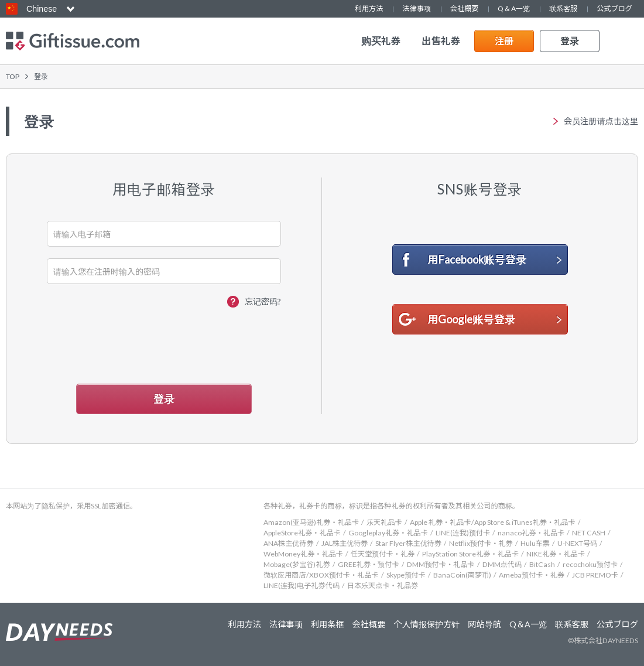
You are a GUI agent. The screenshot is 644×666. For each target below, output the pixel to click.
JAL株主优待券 (345, 543)
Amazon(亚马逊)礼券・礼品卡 (311, 522)
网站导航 (484, 624)
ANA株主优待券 (289, 543)
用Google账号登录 (472, 319)
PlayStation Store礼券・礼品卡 (470, 554)
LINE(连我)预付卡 (463, 533)
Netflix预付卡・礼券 (481, 543)
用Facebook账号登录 (477, 259)
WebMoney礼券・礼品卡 (303, 554)
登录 (570, 41)
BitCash (542, 564)
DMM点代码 (502, 564)
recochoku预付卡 (590, 564)
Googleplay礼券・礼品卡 (388, 533)
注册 (504, 41)
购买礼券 (381, 41)
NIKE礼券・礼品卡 (556, 554)
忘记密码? (263, 301)
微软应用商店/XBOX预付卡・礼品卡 (321, 575)
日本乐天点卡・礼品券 (383, 585)
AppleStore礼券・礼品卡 (302, 533)
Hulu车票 (535, 543)
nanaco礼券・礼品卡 (531, 533)
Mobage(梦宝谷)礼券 (297, 564)
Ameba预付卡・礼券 (532, 575)
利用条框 (327, 624)
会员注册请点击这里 (601, 121)
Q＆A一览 (513, 8)
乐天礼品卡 (384, 522)
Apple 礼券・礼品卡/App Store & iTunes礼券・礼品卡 (493, 522)
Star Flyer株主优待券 (408, 543)
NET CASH (589, 533)
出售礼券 (441, 41)
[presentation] (165, 342)
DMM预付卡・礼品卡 (441, 564)
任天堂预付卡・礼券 (383, 554)
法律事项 (416, 8)
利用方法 (369, 8)
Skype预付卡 (406, 575)
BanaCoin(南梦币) (462, 575)
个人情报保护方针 (427, 624)
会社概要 (465, 8)
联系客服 (563, 8)
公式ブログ (614, 8)
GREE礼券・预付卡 (369, 564)
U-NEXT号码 (577, 543)
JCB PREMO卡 (595, 575)
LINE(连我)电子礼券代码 (302, 585)
